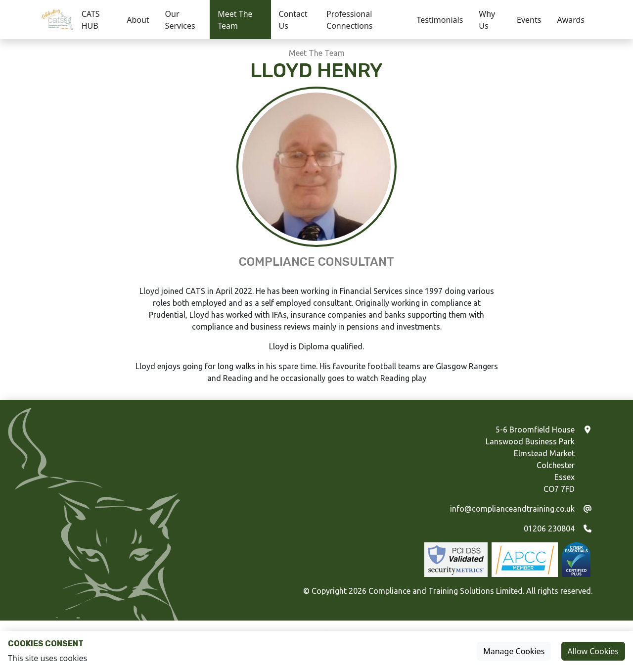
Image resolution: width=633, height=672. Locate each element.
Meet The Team (235, 20)
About (138, 20)
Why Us (487, 20)
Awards (571, 20)
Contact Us (293, 20)
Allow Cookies (593, 651)
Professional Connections (349, 20)
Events (529, 20)
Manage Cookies (514, 651)
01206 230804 (549, 528)
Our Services (180, 20)
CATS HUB (91, 20)
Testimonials (440, 20)
